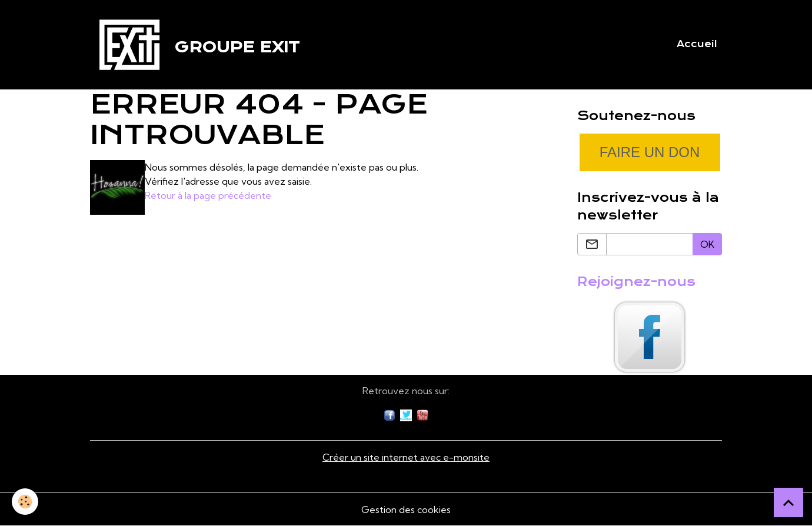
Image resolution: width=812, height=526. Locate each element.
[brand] (195, 45)
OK (707, 244)
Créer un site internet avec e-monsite (406, 457)
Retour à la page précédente (208, 195)
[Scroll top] (788, 502)
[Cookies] (25, 502)
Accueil (697, 44)
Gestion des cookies (406, 510)
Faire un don (650, 152)
